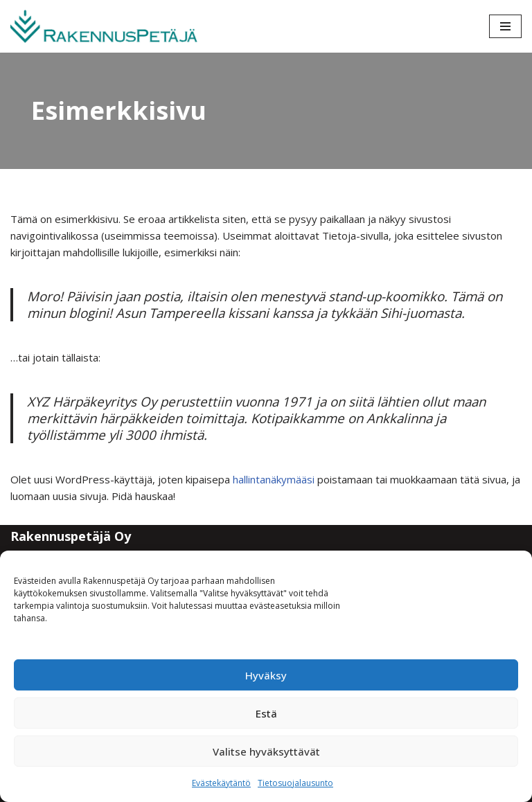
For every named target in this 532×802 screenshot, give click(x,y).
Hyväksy (266, 675)
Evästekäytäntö (221, 783)
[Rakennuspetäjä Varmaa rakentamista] (104, 26)
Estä (266, 713)
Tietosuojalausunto (295, 783)
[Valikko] (505, 26)
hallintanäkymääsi (274, 479)
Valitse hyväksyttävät (266, 751)
